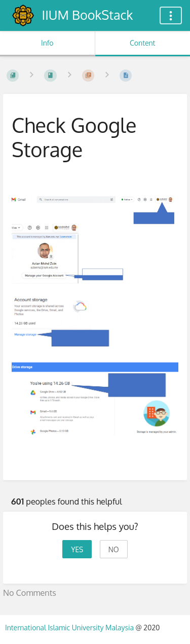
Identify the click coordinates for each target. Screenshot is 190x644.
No (114, 549)
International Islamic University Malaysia (70, 628)
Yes (77, 549)
